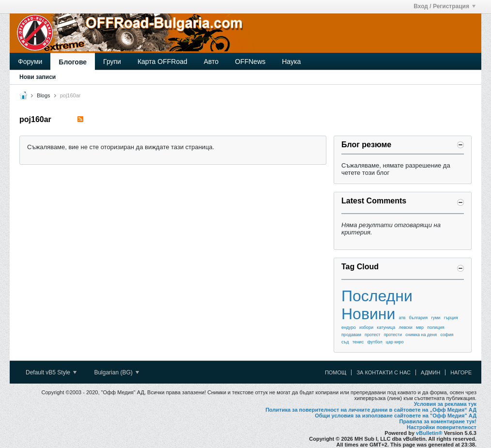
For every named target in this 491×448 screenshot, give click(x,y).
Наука (291, 62)
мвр (420, 327)
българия (419, 318)
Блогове (73, 62)
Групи (112, 62)
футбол (375, 342)
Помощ (336, 372)
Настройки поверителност (442, 427)
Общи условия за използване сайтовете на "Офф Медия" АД (396, 416)
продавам (351, 335)
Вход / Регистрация (445, 6)
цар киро (395, 342)
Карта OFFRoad (162, 62)
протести (393, 335)
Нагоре (461, 372)
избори (366, 327)
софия (447, 335)
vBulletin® (429, 433)
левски (405, 327)
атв (402, 318)
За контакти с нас (384, 372)
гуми (436, 318)
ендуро (349, 327)
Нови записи (38, 77)
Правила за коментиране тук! (438, 421)
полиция (436, 327)
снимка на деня (421, 335)
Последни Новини (377, 305)
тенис (358, 342)
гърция (451, 318)
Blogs (44, 95)
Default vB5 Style (51, 372)
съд (345, 342)
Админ (430, 372)
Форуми (30, 62)
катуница (386, 327)
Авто (211, 62)
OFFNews (250, 62)
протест (372, 335)
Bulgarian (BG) (116, 372)
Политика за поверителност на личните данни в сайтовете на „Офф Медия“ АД (371, 410)
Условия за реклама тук (445, 404)
